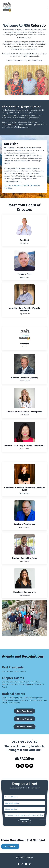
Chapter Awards (13, 678)
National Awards (13, 694)
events (11, 113)
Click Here (10, 846)
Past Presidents (13, 667)
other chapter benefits (31, 118)
